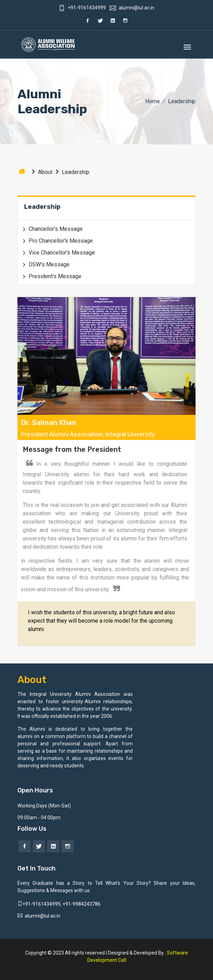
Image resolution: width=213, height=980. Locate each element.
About (41, 172)
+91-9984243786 (82, 904)
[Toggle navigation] (187, 45)
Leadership (71, 172)
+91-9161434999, (40, 904)
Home (153, 101)
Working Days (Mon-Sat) (44, 806)
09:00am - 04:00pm (39, 818)
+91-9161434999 (82, 8)
